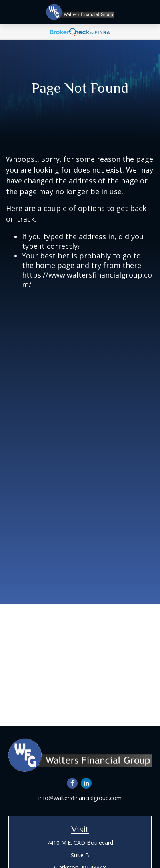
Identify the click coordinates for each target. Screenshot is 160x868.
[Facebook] (72, 783)
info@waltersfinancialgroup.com (80, 798)
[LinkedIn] (86, 783)
